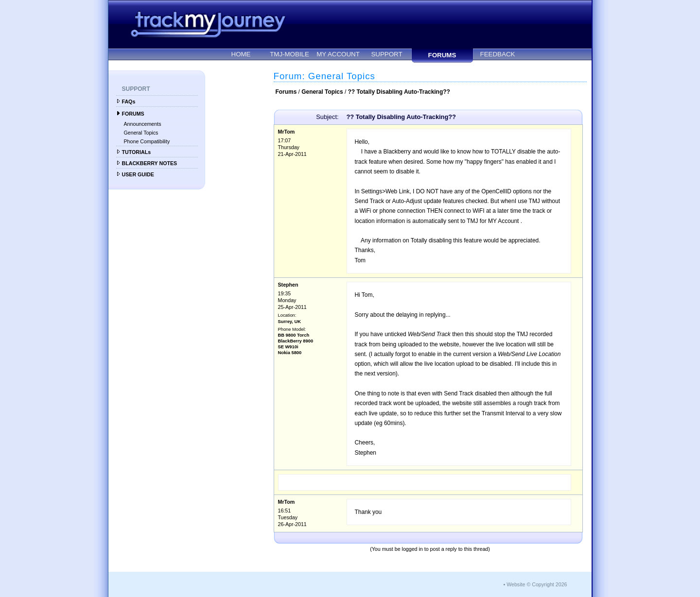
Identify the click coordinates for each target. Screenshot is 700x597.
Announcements (143, 124)
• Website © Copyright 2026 (535, 584)
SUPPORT (386, 54)
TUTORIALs (137, 152)
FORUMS (442, 55)
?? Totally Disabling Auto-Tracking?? (399, 92)
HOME (241, 54)
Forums (286, 92)
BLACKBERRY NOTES (150, 163)
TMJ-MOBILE (289, 54)
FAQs (129, 102)
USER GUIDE (138, 174)
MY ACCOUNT (338, 54)
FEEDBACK (498, 54)
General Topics (141, 133)
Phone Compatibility (147, 141)
